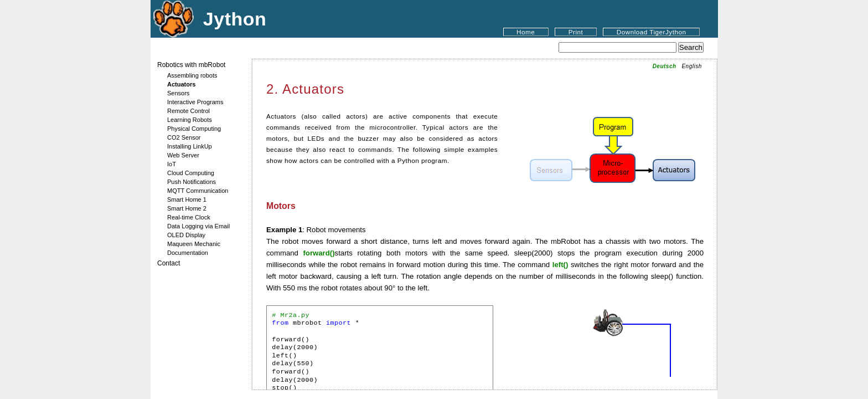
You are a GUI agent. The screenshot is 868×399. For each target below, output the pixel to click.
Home (526, 32)
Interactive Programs (195, 102)
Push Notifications (192, 182)
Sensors (178, 93)
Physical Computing (194, 129)
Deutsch (665, 66)
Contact (169, 263)
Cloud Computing (191, 173)
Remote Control (188, 111)
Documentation (188, 253)
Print (576, 32)
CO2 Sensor (184, 137)
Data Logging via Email (198, 226)
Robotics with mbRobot (191, 65)
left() (560, 265)
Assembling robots (192, 75)
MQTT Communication (198, 191)
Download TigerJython (652, 32)
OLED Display (186, 235)
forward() (319, 253)
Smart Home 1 (187, 199)
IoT (172, 164)
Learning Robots (190, 120)
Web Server (183, 155)
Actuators (181, 84)
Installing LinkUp (190, 146)
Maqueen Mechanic (194, 244)
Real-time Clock (189, 217)
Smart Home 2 (187, 208)
